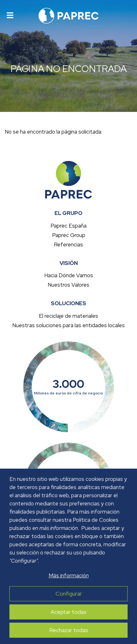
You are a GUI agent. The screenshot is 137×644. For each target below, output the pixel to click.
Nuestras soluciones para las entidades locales (68, 325)
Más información (69, 575)
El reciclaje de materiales (68, 316)
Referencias (68, 245)
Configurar (69, 594)
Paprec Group (69, 235)
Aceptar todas (68, 612)
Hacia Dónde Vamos (69, 275)
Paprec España (68, 226)
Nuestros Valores (68, 285)
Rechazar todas (69, 630)
